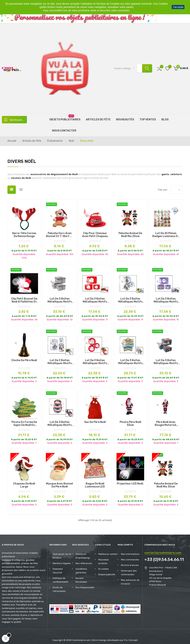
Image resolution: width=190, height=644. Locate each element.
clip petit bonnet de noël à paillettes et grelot (24, 297)
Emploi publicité (107, 571)
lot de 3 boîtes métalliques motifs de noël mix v (130, 359)
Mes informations (130, 551)
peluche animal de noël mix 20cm (130, 232)
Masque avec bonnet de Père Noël (60, 482)
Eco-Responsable (85, 584)
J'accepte (178, 7)
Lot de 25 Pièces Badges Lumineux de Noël (166, 232)
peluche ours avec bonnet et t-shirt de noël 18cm (60, 232)
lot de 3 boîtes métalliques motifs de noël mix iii (166, 297)
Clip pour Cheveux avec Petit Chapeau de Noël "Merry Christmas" (95, 232)
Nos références (84, 560)
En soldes (104, 566)
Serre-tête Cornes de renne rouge (24, 232)
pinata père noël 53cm (130, 420)
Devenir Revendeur (81, 577)
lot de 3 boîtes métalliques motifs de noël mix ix (60, 359)
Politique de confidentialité (60, 577)
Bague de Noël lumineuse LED (95, 482)
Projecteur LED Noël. (130, 481)
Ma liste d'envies (130, 562)
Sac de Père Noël (95, 419)
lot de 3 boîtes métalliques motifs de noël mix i (60, 420)
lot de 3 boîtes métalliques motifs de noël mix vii (95, 297)
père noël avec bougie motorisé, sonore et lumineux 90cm (166, 420)
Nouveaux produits (104, 558)
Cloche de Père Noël (24, 357)
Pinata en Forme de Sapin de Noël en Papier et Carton (24, 420)
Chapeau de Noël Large (24, 482)
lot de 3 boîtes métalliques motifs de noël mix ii (60, 297)
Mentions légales (62, 560)
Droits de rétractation (59, 586)
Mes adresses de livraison (130, 579)
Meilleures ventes (108, 551)
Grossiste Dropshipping (83, 553)
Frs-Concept (131, 637)
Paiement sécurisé (58, 568)
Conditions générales (81, 568)
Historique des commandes (129, 570)
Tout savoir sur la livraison (62, 553)
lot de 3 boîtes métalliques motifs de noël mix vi (166, 359)
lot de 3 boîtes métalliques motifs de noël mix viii (130, 297)
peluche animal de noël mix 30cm (166, 482)
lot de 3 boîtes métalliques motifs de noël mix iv (95, 359)
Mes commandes (130, 557)
